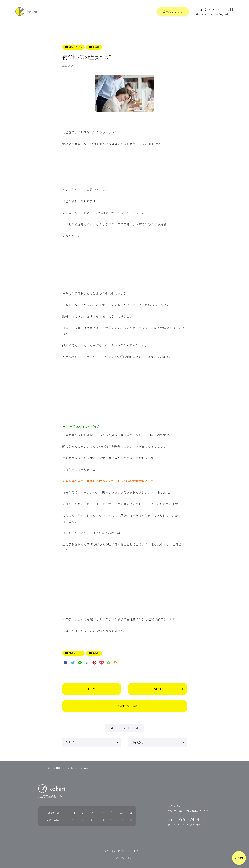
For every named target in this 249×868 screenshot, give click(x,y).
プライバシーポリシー (115, 851)
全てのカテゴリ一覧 (124, 728)
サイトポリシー (137, 851)
